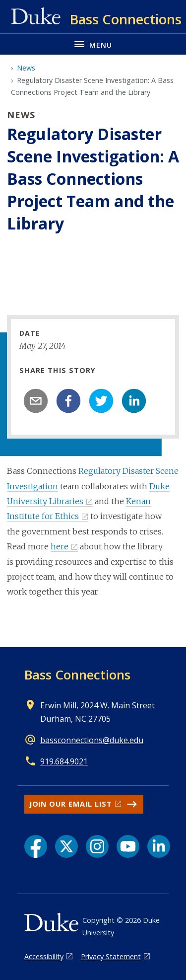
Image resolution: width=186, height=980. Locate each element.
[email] (36, 401)
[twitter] (101, 401)
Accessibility (44, 956)
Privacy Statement (111, 956)
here (60, 546)
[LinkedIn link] (159, 846)
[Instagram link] (97, 846)
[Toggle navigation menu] (93, 44)
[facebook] (68, 401)
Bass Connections (77, 675)
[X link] (66, 846)
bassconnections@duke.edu (92, 740)
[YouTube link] (128, 846)
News (26, 68)
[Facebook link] (36, 846)
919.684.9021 (64, 761)
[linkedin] (134, 401)
